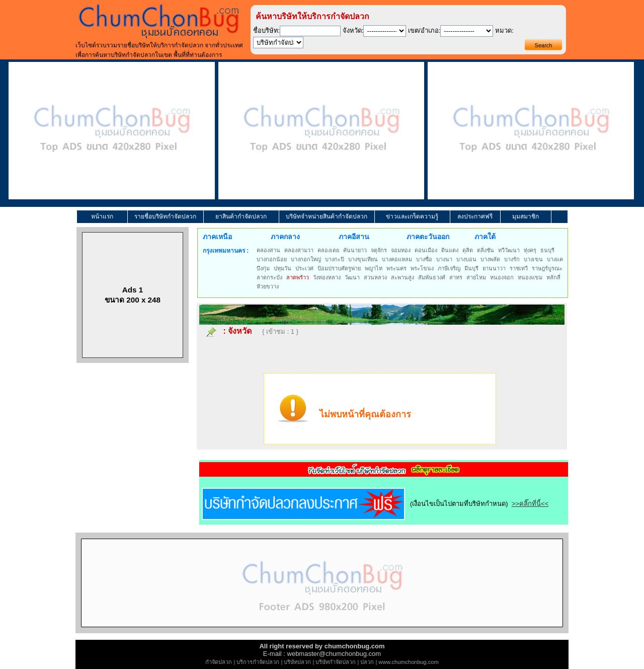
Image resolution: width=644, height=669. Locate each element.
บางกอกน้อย (272, 259)
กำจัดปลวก (219, 662)
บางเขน (533, 259)
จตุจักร (379, 250)
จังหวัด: (353, 30)
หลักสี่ (553, 277)
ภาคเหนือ (217, 237)
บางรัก (512, 259)
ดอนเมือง (426, 250)
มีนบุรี (471, 268)
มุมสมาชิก (526, 216)
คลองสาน (268, 250)
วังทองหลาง (327, 277)
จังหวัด (240, 331)
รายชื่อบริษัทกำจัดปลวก (165, 216)
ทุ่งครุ (530, 250)
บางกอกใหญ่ (306, 259)
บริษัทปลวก (297, 662)
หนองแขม (530, 277)
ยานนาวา (494, 268)
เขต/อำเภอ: (424, 30)
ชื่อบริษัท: (267, 30)
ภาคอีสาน (354, 237)
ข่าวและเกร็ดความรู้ (412, 216)
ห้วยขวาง (268, 286)
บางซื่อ (424, 259)
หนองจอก (502, 277)
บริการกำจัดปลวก (258, 662)
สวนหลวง (375, 277)
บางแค (555, 259)
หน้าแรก (102, 216)
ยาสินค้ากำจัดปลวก (241, 216)
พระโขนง (422, 268)
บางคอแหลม (397, 259)
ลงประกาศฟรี (475, 216)
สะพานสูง (403, 277)
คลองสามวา (299, 250)
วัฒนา (352, 277)
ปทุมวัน (283, 268)
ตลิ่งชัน (486, 250)
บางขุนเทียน (363, 259)
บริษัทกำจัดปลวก (336, 662)
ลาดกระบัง (269, 277)
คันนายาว (355, 250)
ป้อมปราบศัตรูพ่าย (339, 268)
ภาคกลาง (285, 237)
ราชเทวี (519, 268)
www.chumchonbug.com (408, 662)
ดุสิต (468, 250)
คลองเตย (328, 250)
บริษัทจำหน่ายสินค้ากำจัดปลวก (327, 216)
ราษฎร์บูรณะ (547, 268)
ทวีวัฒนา (509, 250)
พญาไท (374, 268)
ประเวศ (304, 268)
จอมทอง (401, 250)
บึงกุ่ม (263, 268)
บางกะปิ (335, 259)
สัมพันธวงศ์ (432, 277)
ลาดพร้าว (298, 277)
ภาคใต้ (485, 237)
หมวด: (504, 30)
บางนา (444, 259)
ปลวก (367, 662)
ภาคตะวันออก (428, 237)
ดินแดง (450, 250)
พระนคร (396, 268)
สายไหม (476, 277)
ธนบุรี (547, 250)
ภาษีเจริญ (449, 268)
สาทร (456, 277)
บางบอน (466, 259)
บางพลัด (490, 259)
